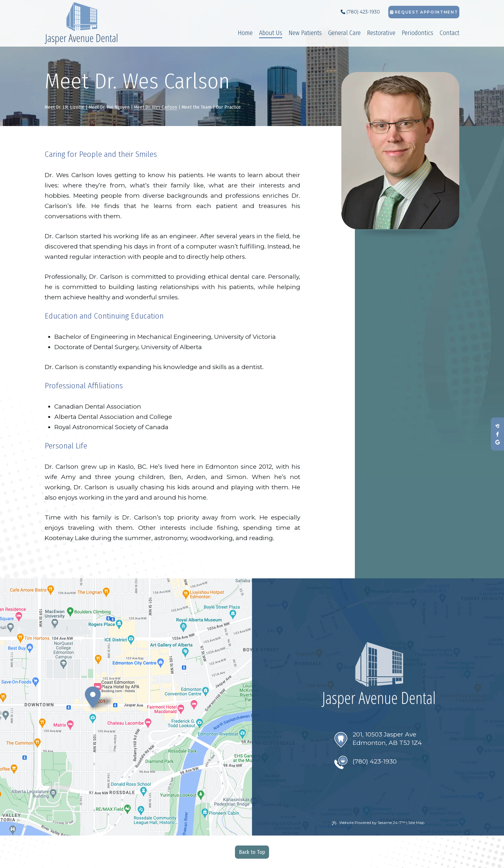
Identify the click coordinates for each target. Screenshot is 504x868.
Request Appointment (424, 12)
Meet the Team (197, 107)
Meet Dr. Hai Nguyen (109, 107)
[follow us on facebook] (497, 434)
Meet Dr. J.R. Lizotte (64, 107)
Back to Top (252, 852)
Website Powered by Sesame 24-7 (369, 823)
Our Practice (228, 107)
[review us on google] (497, 442)
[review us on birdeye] (497, 426)
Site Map (416, 823)
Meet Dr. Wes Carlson (156, 107)
